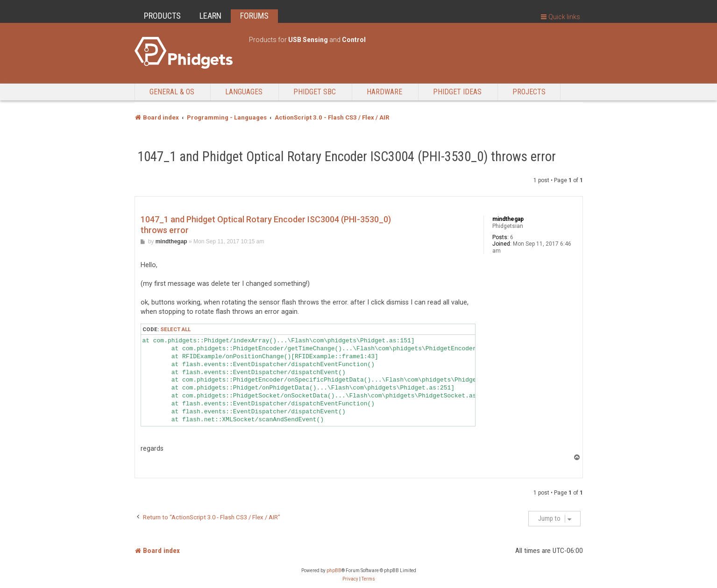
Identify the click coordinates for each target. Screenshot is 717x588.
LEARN (210, 16)
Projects (529, 92)
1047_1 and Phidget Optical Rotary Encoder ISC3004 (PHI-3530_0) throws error (347, 156)
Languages (244, 92)
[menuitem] (350, 579)
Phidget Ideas (457, 92)
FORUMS (254, 16)
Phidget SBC (315, 92)
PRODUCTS (162, 16)
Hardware (384, 92)
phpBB (334, 570)
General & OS (172, 92)
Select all (175, 329)
